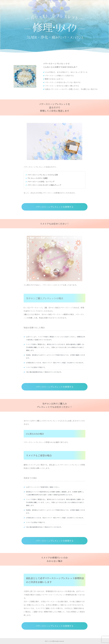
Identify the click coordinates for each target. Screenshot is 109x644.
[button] (54, 207)
